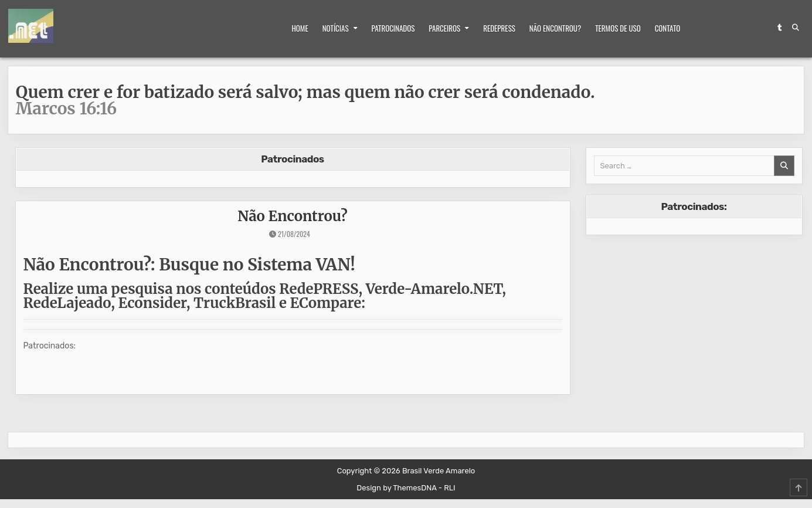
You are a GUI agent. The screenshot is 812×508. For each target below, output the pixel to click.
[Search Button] (796, 28)
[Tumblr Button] (780, 28)
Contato (668, 28)
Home (300, 28)
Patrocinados (393, 28)
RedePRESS (499, 28)
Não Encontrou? (555, 28)
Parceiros (444, 28)
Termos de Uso (618, 28)
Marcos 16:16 (66, 109)
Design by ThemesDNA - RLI (406, 488)
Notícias (336, 28)
